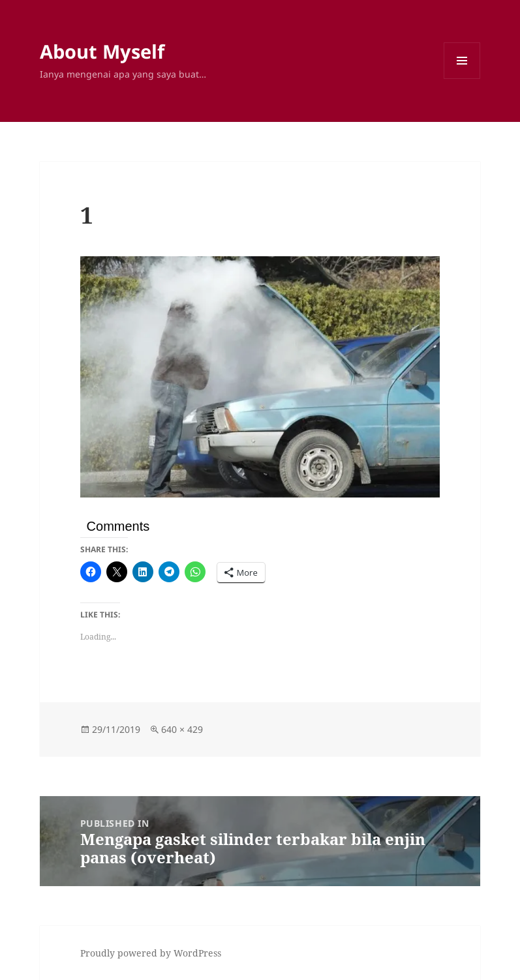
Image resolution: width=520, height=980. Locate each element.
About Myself (102, 51)
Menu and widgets (462, 79)
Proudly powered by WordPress (151, 953)
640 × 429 (182, 729)
